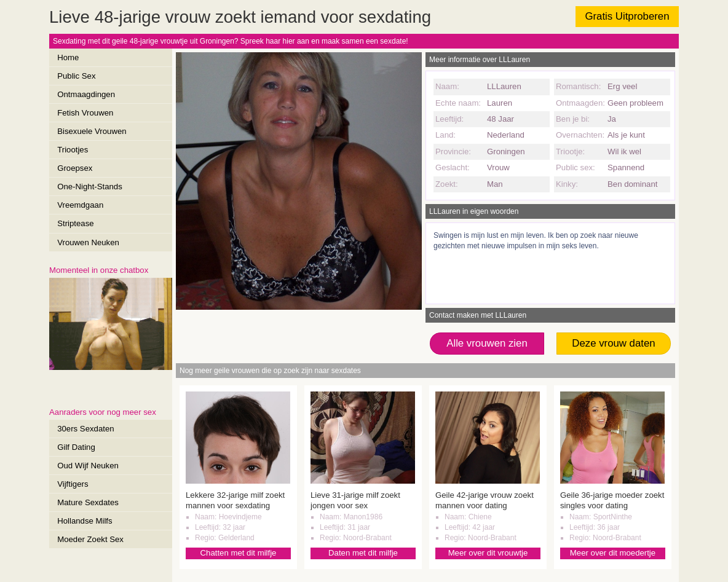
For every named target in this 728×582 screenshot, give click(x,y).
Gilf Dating (76, 447)
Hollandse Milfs (85, 521)
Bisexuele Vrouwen (92, 131)
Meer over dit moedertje (613, 553)
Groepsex (75, 168)
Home (68, 57)
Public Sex (76, 76)
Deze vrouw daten (613, 343)
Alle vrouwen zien (487, 343)
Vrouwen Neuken (88, 242)
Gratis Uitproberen (627, 16)
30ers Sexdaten (85, 429)
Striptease (75, 223)
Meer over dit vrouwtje (488, 553)
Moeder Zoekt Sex (90, 539)
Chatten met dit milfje (239, 553)
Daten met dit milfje (363, 553)
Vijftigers (73, 484)
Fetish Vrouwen (85, 113)
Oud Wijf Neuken (88, 466)
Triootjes (73, 150)
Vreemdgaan (80, 205)
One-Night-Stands (90, 187)
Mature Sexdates (88, 502)
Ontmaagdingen (86, 94)
